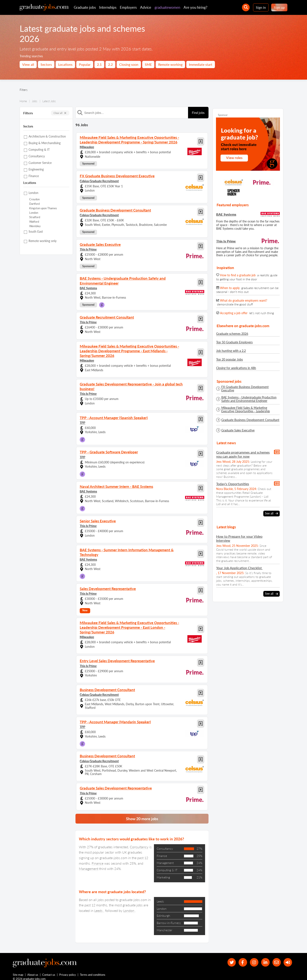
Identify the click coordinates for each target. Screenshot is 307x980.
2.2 (110, 64)
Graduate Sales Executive (238, 430)
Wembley (35, 226)
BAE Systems (88, 287)
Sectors (46, 64)
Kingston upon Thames (43, 208)
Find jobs (198, 113)
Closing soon (129, 64)
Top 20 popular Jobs (230, 359)
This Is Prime (88, 249)
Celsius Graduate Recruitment (99, 180)
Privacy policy (68, 971)
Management (89, 865)
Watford (34, 222)
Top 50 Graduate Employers (234, 342)
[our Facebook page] (242, 958)
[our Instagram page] (253, 958)
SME (148, 64)
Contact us (49, 971)
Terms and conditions (93, 971)
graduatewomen (167, 7)
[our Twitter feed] (230, 958)
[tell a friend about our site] (276, 958)
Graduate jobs (85, 7)
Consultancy (139, 843)
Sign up (279, 7)
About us (33, 971)
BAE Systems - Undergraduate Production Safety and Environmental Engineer (249, 399)
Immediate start (201, 64)
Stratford (35, 217)
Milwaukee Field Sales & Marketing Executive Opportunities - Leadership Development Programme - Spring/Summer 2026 (250, 410)
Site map (18, 971)
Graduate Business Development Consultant (250, 420)
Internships (108, 7)
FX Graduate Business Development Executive (245, 389)
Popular (85, 64)
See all (272, 513)
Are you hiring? (195, 7)
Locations (65, 64)
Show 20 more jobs (142, 815)
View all (28, 64)
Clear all (60, 113)
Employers (128, 7)
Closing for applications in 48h (236, 368)
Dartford (34, 204)
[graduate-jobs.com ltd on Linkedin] (265, 958)
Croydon (34, 199)
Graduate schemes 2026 (232, 334)
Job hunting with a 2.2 (231, 351)
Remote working (170, 64)
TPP (83, 420)
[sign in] (288, 958)
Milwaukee (87, 147)
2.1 (99, 64)
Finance (98, 859)
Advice (146, 7)
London (34, 213)
